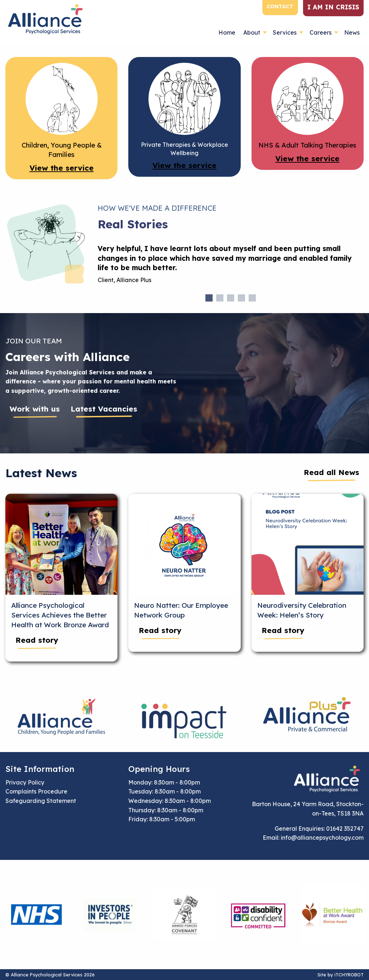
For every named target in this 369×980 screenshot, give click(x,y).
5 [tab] (252, 298)
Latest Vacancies (104, 409)
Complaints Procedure (36, 791)
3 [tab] (231, 298)
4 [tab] (241, 298)
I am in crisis (333, 7)
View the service (62, 168)
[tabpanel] (231, 267)
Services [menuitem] (285, 32)
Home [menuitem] (227, 32)
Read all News (332, 472)
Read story (37, 640)
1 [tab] (209, 298)
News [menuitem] (352, 32)
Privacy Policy (25, 782)
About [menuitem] (252, 32)
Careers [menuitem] (321, 32)
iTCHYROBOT (349, 975)
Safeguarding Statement (41, 801)
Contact (280, 6)
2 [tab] (220, 298)
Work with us (35, 409)
